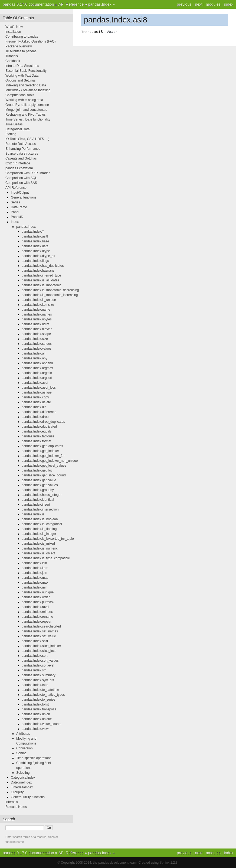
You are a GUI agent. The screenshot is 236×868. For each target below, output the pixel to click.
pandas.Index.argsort (37, 378)
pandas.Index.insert (36, 505)
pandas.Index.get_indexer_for (43, 456)
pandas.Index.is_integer (39, 534)
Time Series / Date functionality (28, 119)
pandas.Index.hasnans (38, 271)
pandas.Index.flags (35, 261)
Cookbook (13, 61)
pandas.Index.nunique (38, 592)
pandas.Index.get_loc (37, 470)
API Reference (71, 4)
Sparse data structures (22, 154)
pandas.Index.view (35, 729)
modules (213, 4)
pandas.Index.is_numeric (40, 548)
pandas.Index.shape (36, 334)
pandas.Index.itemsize (38, 305)
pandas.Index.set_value (39, 636)
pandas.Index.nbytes (37, 319)
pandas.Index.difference (39, 412)
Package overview (19, 46)
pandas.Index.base (35, 241)
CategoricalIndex (23, 778)
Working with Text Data (22, 76)
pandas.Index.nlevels (37, 329)
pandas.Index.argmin (37, 373)
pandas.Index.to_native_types (43, 695)
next (199, 4)
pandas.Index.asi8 (35, 236)
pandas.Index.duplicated (39, 427)
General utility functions (28, 797)
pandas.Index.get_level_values (44, 466)
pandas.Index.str (34, 670)
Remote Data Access (21, 144)
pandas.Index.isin (34, 563)
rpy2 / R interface (18, 163)
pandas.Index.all (33, 353)
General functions (24, 197)
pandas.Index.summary (39, 675)
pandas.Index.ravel (35, 607)
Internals (12, 802)
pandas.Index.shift (35, 641)
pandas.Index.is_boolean (40, 519)
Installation (13, 32)
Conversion (24, 748)
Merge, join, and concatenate (26, 110)
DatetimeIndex (21, 782)
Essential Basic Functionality (26, 71)
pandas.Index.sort (35, 656)
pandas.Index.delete (36, 402)
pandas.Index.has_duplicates (43, 266)
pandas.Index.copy (35, 397)
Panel (15, 212)
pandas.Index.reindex (37, 612)
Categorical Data (17, 129)
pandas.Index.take (35, 685)
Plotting (11, 134)
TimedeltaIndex (22, 787)
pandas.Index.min (35, 587)
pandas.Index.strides (37, 344)
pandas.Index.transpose (39, 709)
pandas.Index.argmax (37, 368)
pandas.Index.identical (38, 500)
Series (15, 202)
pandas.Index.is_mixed (38, 544)
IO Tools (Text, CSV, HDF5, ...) (27, 139)
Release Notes (16, 807)
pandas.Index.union (36, 714)
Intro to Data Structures (22, 66)
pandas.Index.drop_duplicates (43, 422)
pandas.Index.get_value (39, 480)
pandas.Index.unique (37, 719)
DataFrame (19, 207)
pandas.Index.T (33, 232)
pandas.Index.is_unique (39, 300)
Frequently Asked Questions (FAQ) (30, 41)
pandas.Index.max (35, 583)
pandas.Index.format (36, 441)
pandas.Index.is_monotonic (41, 285)
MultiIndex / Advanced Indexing (28, 90)
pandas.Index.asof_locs (39, 388)
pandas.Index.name (36, 310)
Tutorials (12, 56)
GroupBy (17, 792)
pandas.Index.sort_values (40, 661)
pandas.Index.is (33, 514)
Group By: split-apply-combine (27, 105)
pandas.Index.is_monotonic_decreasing (50, 290)
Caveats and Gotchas (21, 158)
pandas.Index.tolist (35, 704)
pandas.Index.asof (35, 383)
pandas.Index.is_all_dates (40, 280)
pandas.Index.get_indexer (40, 451)
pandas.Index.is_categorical (42, 524)
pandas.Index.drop (35, 417)
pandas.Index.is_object (38, 553)
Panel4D (17, 217)
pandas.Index (100, 4)
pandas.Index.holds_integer (42, 495)
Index (15, 222)
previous (184, 4)
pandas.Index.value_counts (41, 724)
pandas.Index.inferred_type (41, 275)
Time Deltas (14, 124)
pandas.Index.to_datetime (40, 690)
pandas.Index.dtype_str (39, 256)
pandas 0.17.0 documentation (28, 4)
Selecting (23, 773)
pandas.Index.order (36, 597)
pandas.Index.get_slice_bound (44, 475)
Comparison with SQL (21, 178)
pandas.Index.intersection (40, 509)
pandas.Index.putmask (38, 602)
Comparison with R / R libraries (28, 173)
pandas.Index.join (34, 573)
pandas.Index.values (37, 349)
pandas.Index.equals (37, 431)
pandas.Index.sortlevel (38, 665)
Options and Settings (20, 80)
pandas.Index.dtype (36, 251)
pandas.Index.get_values (40, 485)
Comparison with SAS (21, 183)
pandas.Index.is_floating (39, 529)
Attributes (23, 734)
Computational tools (20, 95)
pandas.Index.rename (37, 617)
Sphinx (165, 863)
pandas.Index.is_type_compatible (46, 558)
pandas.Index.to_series (38, 700)
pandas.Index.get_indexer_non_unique (50, 461)
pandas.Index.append (37, 363)
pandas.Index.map (35, 578)
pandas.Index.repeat (36, 622)
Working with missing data (24, 100)
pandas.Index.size (35, 339)
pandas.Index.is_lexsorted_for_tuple (48, 539)
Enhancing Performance (23, 149)
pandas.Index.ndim (35, 324)
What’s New (14, 27)
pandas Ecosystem (19, 168)
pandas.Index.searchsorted (41, 626)
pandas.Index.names (37, 314)
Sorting (21, 753)
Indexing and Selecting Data (26, 85)
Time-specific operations (34, 758)
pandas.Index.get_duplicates (42, 446)
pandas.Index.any (35, 358)
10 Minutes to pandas (21, 51)
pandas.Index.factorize (38, 436)
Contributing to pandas (22, 37)
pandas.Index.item (35, 568)
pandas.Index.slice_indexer (41, 646)
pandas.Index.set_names (40, 631)
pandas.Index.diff (34, 407)
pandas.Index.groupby (38, 490)
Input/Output (20, 193)
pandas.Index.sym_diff (38, 680)
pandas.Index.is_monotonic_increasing (50, 295)
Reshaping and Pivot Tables (26, 115)
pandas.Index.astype (37, 392)
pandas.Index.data (35, 246)
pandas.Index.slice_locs (39, 651)
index (229, 4)
